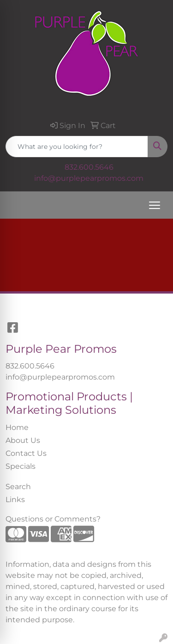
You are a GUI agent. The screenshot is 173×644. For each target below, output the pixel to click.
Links (15, 500)
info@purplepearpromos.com (89, 178)
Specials (21, 466)
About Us (23, 440)
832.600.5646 (89, 167)
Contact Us (26, 453)
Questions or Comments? (53, 519)
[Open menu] (155, 205)
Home (17, 427)
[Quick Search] (77, 147)
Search (18, 487)
